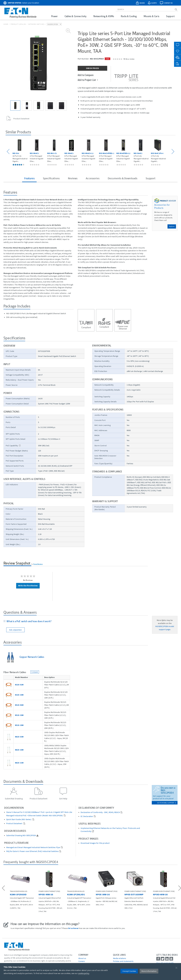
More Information (149, 971)
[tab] (76, 621)
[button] (9, 152)
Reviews (73, 178)
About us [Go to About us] (82, 958)
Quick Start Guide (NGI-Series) (19, 819)
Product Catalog (18, 24)
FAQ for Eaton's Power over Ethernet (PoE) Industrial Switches (32, 851)
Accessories (93, 178)
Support (170, 16)
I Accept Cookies (129, 971)
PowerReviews (38, 564)
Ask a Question (15, 630)
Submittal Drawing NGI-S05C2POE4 (21, 835)
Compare (35, 672)
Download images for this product (95, 843)
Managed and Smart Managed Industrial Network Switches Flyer (33, 847)
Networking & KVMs (104, 16)
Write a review (129, 59)
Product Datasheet (14, 823)
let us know (73, 928)
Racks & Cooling (129, 16)
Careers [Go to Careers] (82, 961)
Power (54, 16)
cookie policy (84, 973)
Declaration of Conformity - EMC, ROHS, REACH (100, 812)
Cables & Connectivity (76, 16)
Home (6, 24)
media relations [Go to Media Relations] (120, 958)
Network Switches (36, 24)
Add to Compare (86, 75)
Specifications (51, 178)
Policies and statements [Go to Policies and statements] (123, 961)
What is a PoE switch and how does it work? (28, 621)
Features (29, 178)
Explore (172, 226)
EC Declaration (87, 816)
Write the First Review (28, 586)
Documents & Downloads (123, 178)
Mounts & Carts (151, 16)
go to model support (167, 803)
